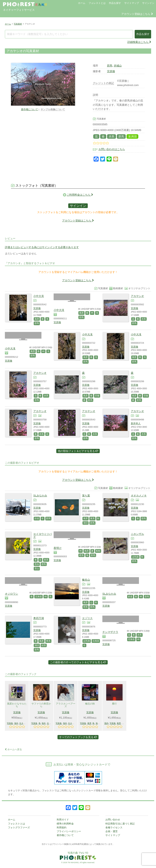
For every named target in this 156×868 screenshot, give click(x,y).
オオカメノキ (139, 496)
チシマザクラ (110, 632)
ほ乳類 (135, 557)
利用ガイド (63, 820)
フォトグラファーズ (19, 828)
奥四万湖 (39, 618)
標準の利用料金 (65, 824)
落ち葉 (86, 496)
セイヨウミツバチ (43, 535)
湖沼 (86, 523)
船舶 (98, 551)
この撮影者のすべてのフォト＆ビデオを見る (78, 662)
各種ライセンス (114, 828)
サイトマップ (132, 3)
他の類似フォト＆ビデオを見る (78, 451)
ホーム (82, 3)
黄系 (92, 518)
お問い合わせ (113, 820)
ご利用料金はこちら (80, 195)
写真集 (10, 723)
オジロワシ (11, 594)
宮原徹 (111, 71)
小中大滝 (39, 296)
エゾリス (87, 618)
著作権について (29, 109)
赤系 (112, 136)
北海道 (38, 596)
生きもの (23, 723)
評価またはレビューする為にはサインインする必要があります (42, 247)
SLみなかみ (40, 496)
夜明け (58, 548)
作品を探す (115, 3)
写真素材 (18, 24)
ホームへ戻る (13, 749)
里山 (37, 568)
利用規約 (62, 828)
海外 (16, 723)
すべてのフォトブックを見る (78, 737)
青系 (48, 641)
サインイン (148, 3)
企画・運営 (112, 831)
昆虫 (37, 564)
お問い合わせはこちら (112, 149)
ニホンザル (137, 534)
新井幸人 (136, 423)
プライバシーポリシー (69, 831)
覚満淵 (132, 136)
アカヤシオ (137, 296)
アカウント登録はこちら (137, 14)
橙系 (81, 555)
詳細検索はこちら (139, 42)
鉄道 (37, 518)
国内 (106, 723)
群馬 (110, 66)
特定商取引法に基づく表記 (120, 824)
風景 (37, 319)
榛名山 (86, 580)
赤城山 (118, 66)
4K (92, 313)
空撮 (97, 396)
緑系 (44, 645)
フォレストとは (97, 3)
